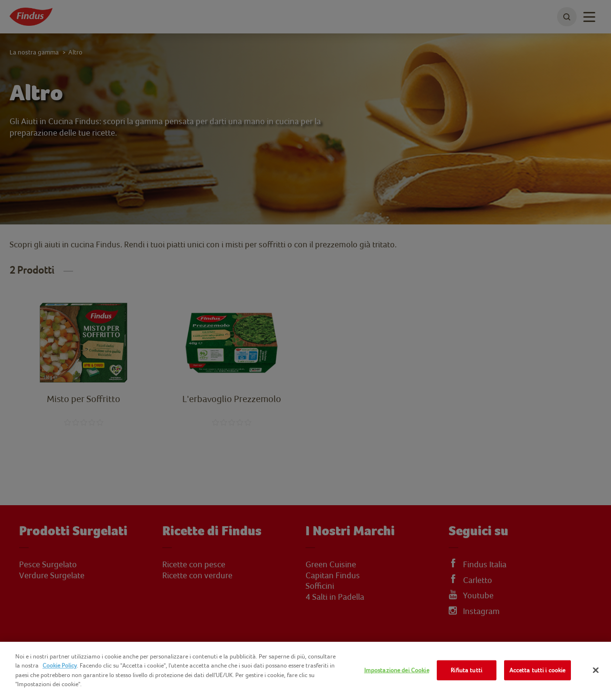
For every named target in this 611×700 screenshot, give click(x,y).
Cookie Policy (60, 665)
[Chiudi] (596, 670)
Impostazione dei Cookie (397, 670)
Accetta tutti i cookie (537, 670)
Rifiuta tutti (466, 670)
